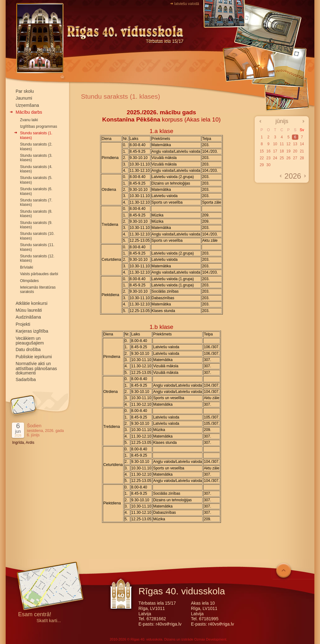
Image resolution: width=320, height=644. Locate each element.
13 (295, 144)
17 (275, 151)
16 (268, 151)
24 (275, 158)
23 (268, 158)
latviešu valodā (187, 4)
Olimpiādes (29, 281)
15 (262, 151)
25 (282, 158)
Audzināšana (28, 317)
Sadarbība (26, 379)
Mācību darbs (29, 112)
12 (288, 144)
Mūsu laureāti (29, 310)
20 (295, 151)
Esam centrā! (35, 615)
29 (262, 165)
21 (302, 151)
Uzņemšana (27, 105)
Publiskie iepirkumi (34, 357)
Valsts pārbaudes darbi (39, 274)
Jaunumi (24, 98)
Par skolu (25, 91)
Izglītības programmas (39, 126)
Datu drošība (28, 349)
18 (282, 151)
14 (302, 144)
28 (302, 158)
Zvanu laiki (29, 120)
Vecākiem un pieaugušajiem (30, 341)
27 (295, 158)
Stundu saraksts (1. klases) (120, 96)
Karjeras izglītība (32, 331)
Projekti (23, 324)
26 (288, 158)
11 (282, 144)
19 (288, 151)
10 (275, 144)
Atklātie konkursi (32, 303)
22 (262, 158)
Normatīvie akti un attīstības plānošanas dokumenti (36, 368)
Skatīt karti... (49, 621)
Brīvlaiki (27, 267)
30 (268, 165)
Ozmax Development (210, 639)
